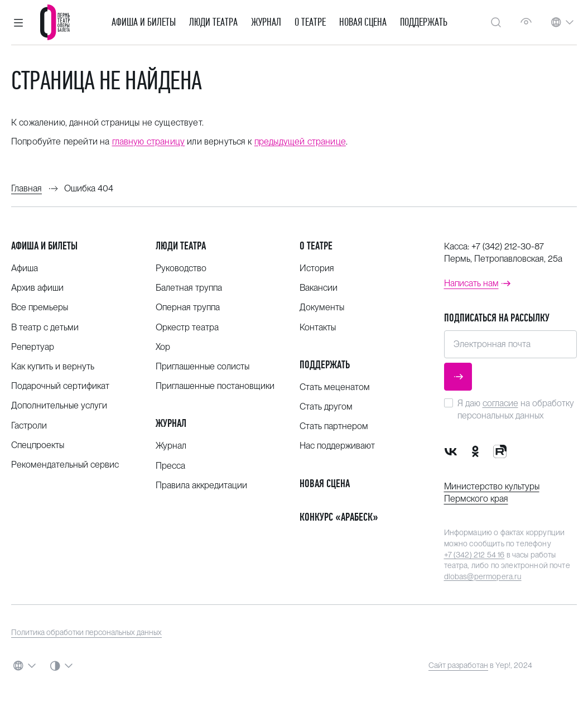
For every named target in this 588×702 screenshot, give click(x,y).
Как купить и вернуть (53, 366)
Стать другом (326, 407)
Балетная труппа (189, 288)
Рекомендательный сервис (65, 465)
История (317, 268)
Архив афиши (37, 288)
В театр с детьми (45, 327)
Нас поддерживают (337, 446)
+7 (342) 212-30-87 (508, 246)
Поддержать (424, 22)
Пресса (170, 466)
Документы (322, 307)
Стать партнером (334, 426)
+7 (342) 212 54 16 (474, 555)
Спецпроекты (38, 445)
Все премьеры (40, 307)
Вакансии (319, 288)
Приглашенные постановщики (215, 386)
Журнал (266, 22)
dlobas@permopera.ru (483, 576)
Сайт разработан (458, 665)
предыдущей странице (300, 141)
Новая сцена (363, 22)
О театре (310, 22)
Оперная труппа (188, 307)
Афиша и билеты (144, 22)
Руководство (181, 268)
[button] (18, 22)
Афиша (25, 268)
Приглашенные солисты (203, 366)
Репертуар (33, 347)
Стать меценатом (335, 387)
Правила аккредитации (201, 485)
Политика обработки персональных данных (86, 632)
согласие (500, 403)
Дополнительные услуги (59, 405)
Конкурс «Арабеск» (339, 517)
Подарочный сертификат (60, 386)
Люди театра (213, 22)
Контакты (318, 327)
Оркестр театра (187, 327)
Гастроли (29, 425)
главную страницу (149, 141)
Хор (163, 347)
